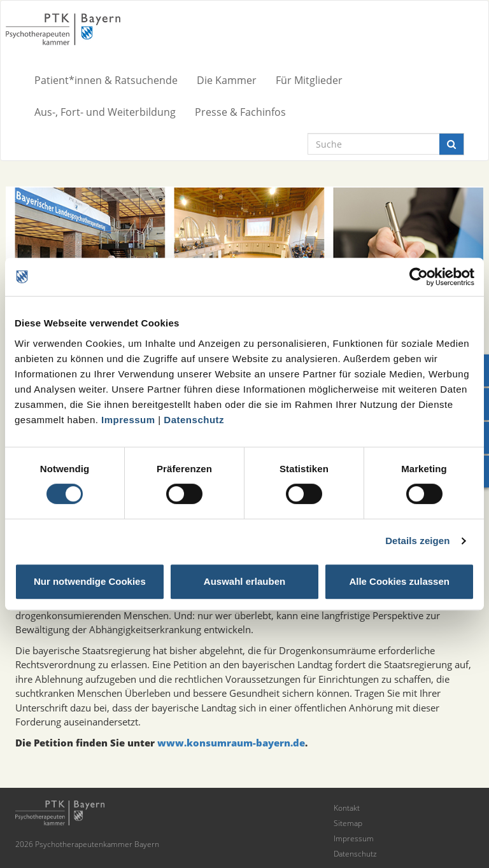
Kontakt (347, 808)
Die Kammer (227, 80)
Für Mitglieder (309, 80)
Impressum (128, 420)
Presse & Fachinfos (240, 112)
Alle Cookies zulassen (399, 581)
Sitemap (348, 823)
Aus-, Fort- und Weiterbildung (105, 112)
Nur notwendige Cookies (90, 581)
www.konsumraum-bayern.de (231, 743)
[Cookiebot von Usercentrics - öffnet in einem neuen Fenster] (419, 277)
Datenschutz (194, 420)
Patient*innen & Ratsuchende (106, 80)
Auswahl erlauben (244, 581)
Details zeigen (417, 541)
